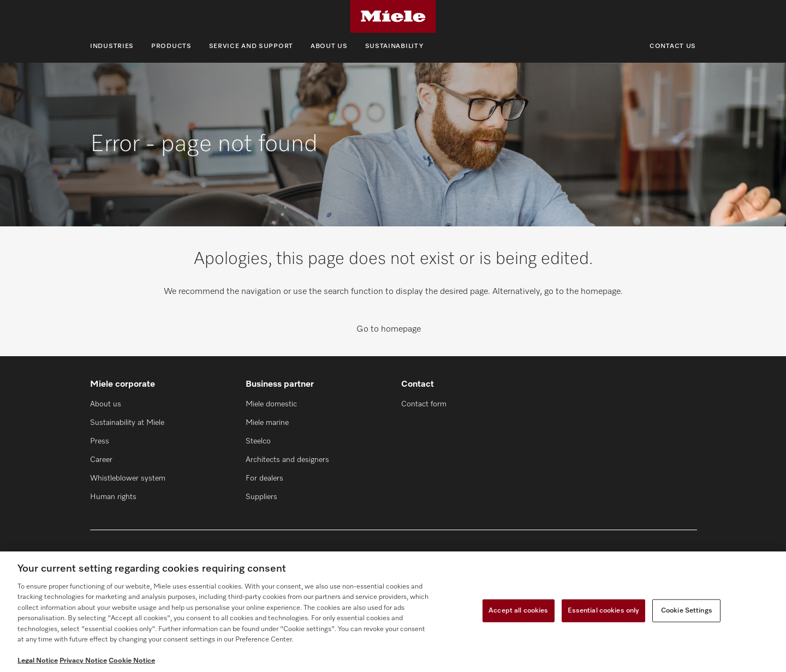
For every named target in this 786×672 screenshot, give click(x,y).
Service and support (251, 46)
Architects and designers (287, 460)
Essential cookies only (604, 611)
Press (100, 441)
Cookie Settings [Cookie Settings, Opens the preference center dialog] (687, 611)
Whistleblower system (128, 478)
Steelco (258, 441)
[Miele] (393, 16)
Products (171, 46)
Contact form (424, 404)
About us (329, 46)
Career (101, 460)
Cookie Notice (132, 661)
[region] (393, 612)
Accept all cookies (518, 611)
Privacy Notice (83, 661)
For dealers (264, 478)
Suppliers (261, 497)
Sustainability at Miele (127, 423)
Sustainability (394, 46)
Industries (112, 46)
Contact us (673, 46)
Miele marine (267, 423)
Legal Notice (38, 661)
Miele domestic (271, 404)
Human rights (113, 497)
